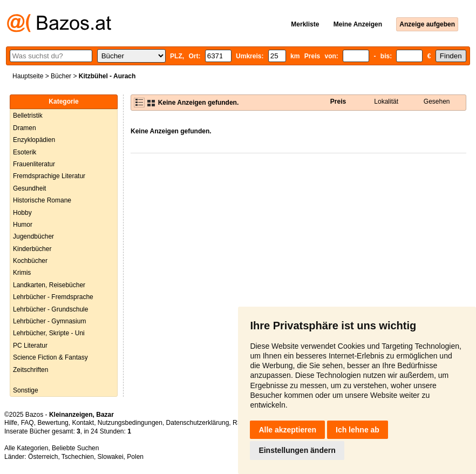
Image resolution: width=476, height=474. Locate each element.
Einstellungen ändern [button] (297, 450)
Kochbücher (30, 261)
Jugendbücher (33, 236)
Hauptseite (28, 76)
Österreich (43, 457)
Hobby (22, 213)
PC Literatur (30, 346)
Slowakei (111, 457)
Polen (135, 457)
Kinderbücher (32, 249)
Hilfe (11, 423)
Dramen (25, 128)
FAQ (28, 423)
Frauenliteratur (34, 164)
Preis (338, 101)
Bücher (61, 76)
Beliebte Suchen (75, 448)
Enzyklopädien (34, 140)
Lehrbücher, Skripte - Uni (49, 333)
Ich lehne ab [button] (358, 430)
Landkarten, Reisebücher (49, 285)
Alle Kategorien (26, 448)
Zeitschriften (30, 370)
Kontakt (83, 423)
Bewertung (53, 423)
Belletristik (28, 116)
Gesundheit (29, 188)
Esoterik (25, 152)
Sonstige (26, 390)
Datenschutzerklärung (198, 423)
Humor (23, 225)
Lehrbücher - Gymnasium (49, 321)
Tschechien (78, 457)
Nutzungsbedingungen (130, 423)
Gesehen (437, 101)
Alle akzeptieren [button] (287, 430)
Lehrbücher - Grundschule (50, 309)
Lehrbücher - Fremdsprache (53, 297)
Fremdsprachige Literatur (49, 176)
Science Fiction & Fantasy (50, 357)
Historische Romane (42, 200)
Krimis (22, 273)
